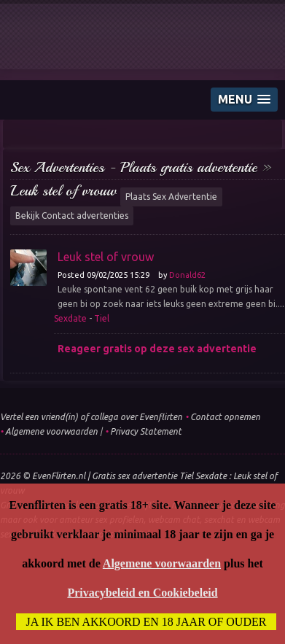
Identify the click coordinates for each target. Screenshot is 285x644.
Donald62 (187, 275)
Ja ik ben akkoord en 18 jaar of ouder (147, 622)
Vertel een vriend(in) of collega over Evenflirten (91, 417)
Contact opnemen (225, 417)
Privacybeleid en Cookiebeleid (142, 593)
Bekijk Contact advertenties (72, 216)
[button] (244, 100)
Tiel (102, 318)
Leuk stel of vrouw (63, 191)
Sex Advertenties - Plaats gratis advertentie (134, 167)
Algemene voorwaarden (51, 431)
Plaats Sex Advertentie (171, 197)
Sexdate (70, 318)
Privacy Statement (146, 431)
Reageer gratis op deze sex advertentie (157, 349)
